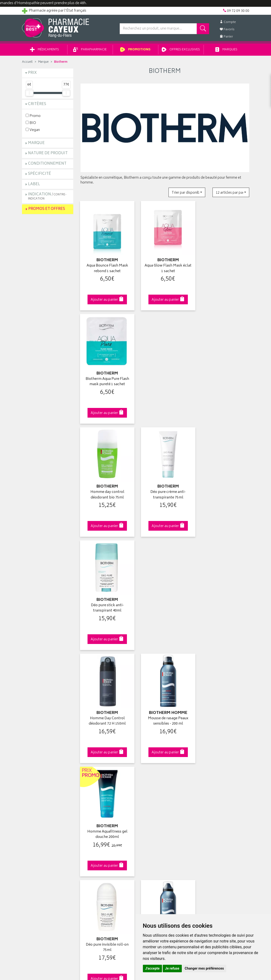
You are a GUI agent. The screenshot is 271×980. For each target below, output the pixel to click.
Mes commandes (153, 786)
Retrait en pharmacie (213, 775)
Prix (32, 74)
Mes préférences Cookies (100, 842)
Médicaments (44, 50)
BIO (31, 123)
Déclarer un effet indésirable (102, 814)
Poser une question (37, 786)
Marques (227, 50)
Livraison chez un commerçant (221, 786)
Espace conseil (92, 797)
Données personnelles (98, 831)
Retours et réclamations (40, 797)
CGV (84, 820)
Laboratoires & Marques (99, 781)
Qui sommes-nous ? (38, 775)
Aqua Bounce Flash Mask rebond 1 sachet (106, 267)
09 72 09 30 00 (223, 691)
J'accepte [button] (153, 968)
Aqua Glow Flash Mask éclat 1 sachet (165, 267)
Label (34, 185)
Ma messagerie (151, 803)
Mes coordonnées (153, 781)
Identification (149, 775)
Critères (37, 105)
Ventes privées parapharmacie (103, 792)
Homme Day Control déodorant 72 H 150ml (106, 488)
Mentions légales (93, 826)
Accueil (27, 63)
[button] (187, 193)
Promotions (135, 50)
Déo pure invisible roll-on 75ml (106, 599)
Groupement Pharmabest (41, 781)
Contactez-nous (35, 792)
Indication (47, 197)
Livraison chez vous (213, 781)
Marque (43, 63)
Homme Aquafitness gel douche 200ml (223, 488)
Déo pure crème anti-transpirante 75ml (165, 378)
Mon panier (148, 792)
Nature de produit (48, 154)
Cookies (87, 837)
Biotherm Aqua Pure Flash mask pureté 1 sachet (223, 267)
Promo (33, 116)
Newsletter (89, 803)
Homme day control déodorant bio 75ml (106, 378)
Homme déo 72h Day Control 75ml (223, 599)
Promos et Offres (47, 210)
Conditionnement (47, 164)
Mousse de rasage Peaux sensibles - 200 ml (165, 488)
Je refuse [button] (172, 968)
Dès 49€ (106, 693)
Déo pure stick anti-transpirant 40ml (223, 378)
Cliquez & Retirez (48, 691)
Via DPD (165, 691)
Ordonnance (90, 809)
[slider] (29, 93)
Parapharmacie (90, 50)
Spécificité (40, 175)
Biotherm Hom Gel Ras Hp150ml (165, 599)
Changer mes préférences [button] (204, 968)
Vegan (33, 130)
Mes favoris (148, 797)
